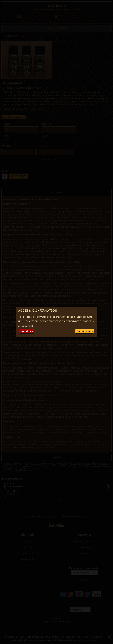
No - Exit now (27, 331)
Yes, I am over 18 (85, 331)
